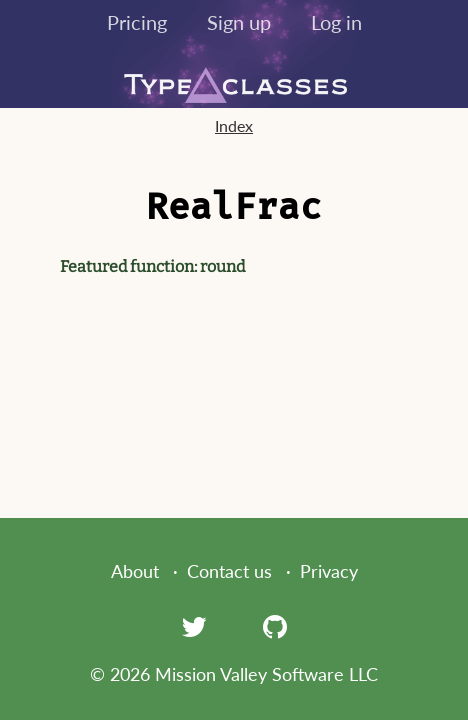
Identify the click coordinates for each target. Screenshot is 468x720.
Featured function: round (152, 266)
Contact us (229, 571)
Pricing (137, 22)
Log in (336, 22)
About (135, 571)
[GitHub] (275, 626)
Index (234, 125)
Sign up (239, 22)
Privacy (329, 571)
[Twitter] (194, 626)
